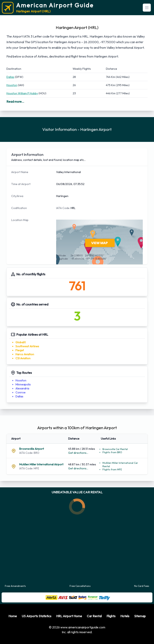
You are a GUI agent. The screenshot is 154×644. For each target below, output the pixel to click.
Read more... (15, 102)
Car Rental (94, 616)
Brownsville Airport (32, 449)
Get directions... (78, 453)
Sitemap (140, 616)
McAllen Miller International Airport (41, 464)
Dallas (10, 77)
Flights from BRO (112, 452)
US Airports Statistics (36, 616)
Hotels (125, 616)
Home (13, 616)
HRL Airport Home (69, 616)
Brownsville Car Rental (115, 449)
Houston (12, 85)
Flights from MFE (112, 469)
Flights (111, 616)
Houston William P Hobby (22, 93)
